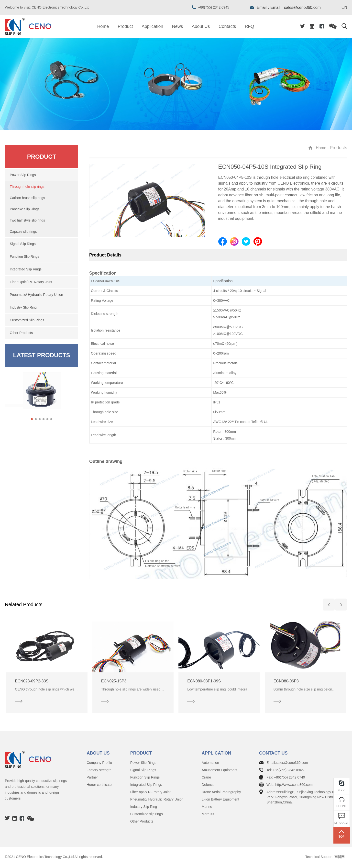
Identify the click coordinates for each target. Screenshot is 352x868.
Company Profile (99, 764)
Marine (207, 808)
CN (344, 7)
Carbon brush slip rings (27, 198)
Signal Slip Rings (143, 771)
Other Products (142, 823)
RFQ (250, 26)
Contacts (227, 26)
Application (152, 26)
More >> (208, 815)
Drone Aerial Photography (221, 793)
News (178, 26)
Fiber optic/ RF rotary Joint (150, 793)
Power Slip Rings (143, 764)
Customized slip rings (147, 815)
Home (103, 26)
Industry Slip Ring (144, 808)
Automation (210, 764)
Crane (206, 779)
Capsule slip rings (23, 232)
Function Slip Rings (145, 779)
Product (125, 26)
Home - (323, 148)
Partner (92, 779)
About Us (201, 26)
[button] (32, 419)
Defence (208, 786)
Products (338, 148)
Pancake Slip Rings (25, 209)
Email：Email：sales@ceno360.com (285, 7)
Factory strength (99, 771)
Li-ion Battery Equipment (220, 801)
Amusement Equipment (220, 771)
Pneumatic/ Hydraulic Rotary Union (157, 801)
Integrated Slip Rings (146, 786)
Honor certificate (99, 786)
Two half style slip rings (27, 220)
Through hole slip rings (27, 187)
